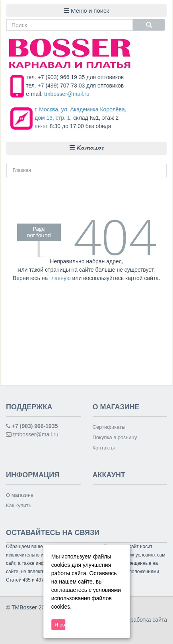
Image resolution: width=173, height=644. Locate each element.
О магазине (20, 495)
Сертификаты (109, 427)
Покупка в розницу (115, 437)
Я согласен (60, 625)
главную (60, 278)
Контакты (104, 448)
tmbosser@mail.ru (67, 94)
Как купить (18, 505)
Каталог (87, 148)
